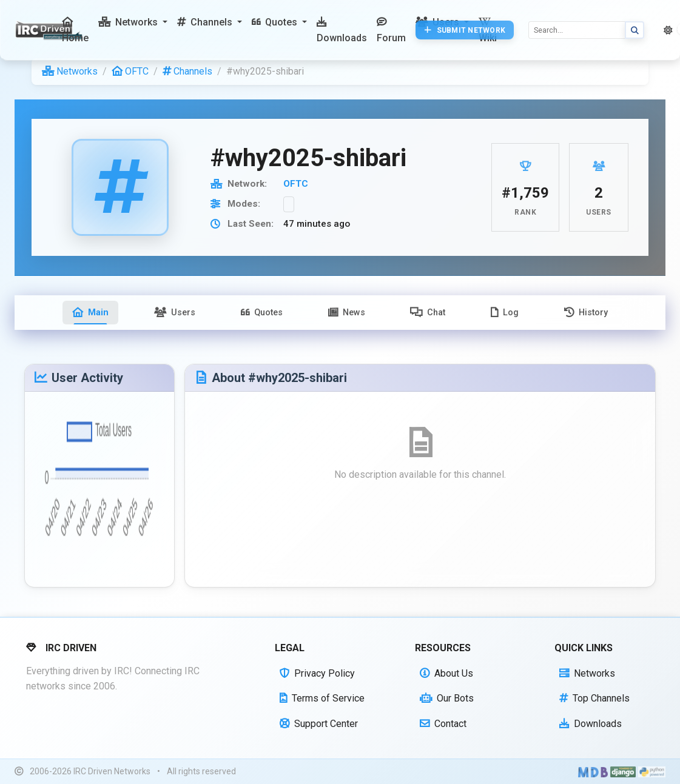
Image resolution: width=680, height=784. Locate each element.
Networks (70, 71)
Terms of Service (322, 698)
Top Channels (594, 698)
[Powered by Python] (652, 772)
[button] (133, 22)
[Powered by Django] (623, 772)
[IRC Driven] (51, 30)
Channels (187, 71)
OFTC (130, 71)
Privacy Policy (317, 673)
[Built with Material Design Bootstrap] (593, 772)
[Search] (577, 30)
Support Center (319, 724)
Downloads (591, 724)
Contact (443, 724)
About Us (446, 673)
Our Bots (447, 698)
